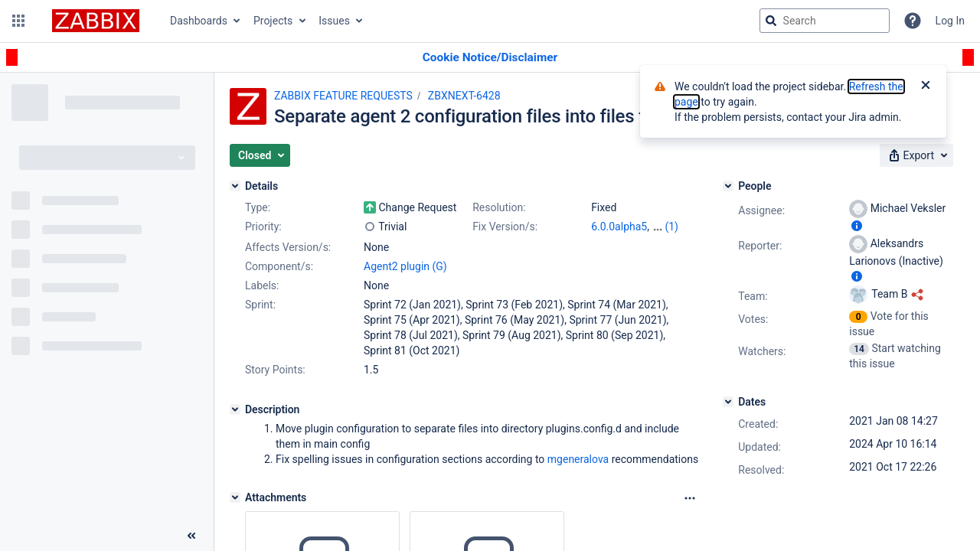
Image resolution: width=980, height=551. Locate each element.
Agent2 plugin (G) (405, 266)
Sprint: (260, 305)
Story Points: (275, 370)
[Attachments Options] (690, 498)
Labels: (262, 285)
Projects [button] (273, 21)
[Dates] (728, 402)
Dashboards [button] (199, 21)
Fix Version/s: (505, 227)
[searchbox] (825, 21)
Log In (950, 21)
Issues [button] (334, 21)
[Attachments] (235, 497)
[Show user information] (857, 226)
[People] (728, 186)
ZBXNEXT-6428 (464, 96)
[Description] (235, 409)
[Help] (913, 21)
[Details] (235, 186)
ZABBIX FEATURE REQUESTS (343, 96)
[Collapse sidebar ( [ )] (191, 536)
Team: (753, 296)
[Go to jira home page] (96, 21)
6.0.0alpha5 (619, 227)
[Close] (926, 86)
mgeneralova (578, 459)
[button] (18, 21)
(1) (671, 227)
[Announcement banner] (490, 58)
